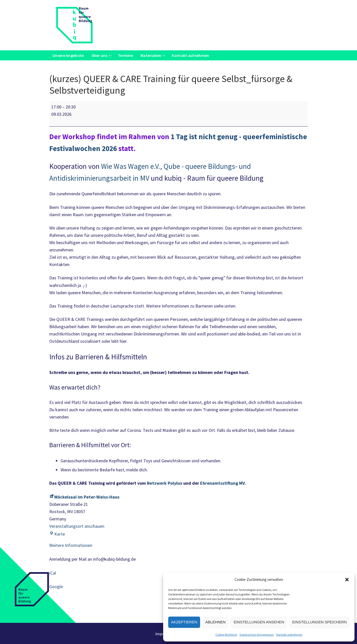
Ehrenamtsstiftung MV (222, 483)
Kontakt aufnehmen (289, 635)
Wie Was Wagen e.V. (131, 166)
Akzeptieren (184, 622)
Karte (57, 534)
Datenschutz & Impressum (257, 635)
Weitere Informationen (71, 545)
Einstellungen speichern (319, 622)
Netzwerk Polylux (165, 483)
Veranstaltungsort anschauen (77, 526)
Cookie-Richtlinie (226, 635)
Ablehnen (216, 622)
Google (56, 586)
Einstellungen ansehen (259, 622)
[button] (347, 580)
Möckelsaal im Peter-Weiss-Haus (84, 497)
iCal (53, 573)
